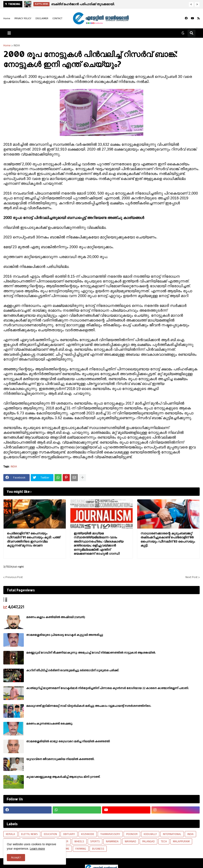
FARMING (81, 849)
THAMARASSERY (110, 834)
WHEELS (79, 841)
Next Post (192, 577)
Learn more (37, 849)
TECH (164, 841)
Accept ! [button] (16, 858)
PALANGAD (148, 841)
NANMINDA (112, 841)
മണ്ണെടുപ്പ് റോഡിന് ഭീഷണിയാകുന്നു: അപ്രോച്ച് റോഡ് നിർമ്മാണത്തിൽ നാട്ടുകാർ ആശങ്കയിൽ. (91, 653)
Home (7, 18)
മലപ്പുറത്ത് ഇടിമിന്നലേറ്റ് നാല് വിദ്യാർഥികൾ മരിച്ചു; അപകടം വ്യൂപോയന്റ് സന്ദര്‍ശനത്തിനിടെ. (89, 706)
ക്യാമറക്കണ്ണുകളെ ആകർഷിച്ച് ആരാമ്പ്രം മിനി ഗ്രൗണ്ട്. (63, 777)
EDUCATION (50, 834)
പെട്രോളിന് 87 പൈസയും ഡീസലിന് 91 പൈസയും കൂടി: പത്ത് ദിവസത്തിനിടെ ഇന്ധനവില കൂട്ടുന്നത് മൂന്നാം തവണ (34, 539)
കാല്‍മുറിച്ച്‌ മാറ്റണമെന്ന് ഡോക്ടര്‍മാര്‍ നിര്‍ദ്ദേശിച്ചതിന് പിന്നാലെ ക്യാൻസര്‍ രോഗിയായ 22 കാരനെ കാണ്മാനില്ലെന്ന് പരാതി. (108, 688)
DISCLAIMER (42, 18)
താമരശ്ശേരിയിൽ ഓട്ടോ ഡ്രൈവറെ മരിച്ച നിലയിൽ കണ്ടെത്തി (68, 741)
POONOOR (132, 834)
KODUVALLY (150, 834)
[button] (191, 4)
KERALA (10, 834)
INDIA (17, 46)
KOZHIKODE (88, 834)
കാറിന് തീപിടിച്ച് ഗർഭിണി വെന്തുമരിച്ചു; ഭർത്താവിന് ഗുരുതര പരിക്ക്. (73, 671)
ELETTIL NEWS (29, 834)
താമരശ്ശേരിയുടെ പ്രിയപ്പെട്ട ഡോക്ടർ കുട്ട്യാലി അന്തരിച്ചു (65, 635)
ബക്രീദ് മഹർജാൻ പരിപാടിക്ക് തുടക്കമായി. (83, 4)
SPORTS (95, 841)
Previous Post (14, 577)
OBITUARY (69, 834)
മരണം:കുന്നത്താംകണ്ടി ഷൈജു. (50, 724)
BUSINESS (98, 849)
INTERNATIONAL (172, 834)
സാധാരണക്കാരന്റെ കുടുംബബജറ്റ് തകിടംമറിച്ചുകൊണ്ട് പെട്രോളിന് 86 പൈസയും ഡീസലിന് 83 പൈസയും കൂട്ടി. (168, 539)
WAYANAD (130, 841)
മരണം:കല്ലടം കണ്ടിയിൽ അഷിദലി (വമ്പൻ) (56, 617)
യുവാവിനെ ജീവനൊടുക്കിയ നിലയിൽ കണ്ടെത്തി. (60, 759)
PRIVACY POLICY (23, 18)
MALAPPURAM (181, 841)
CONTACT (57, 18)
